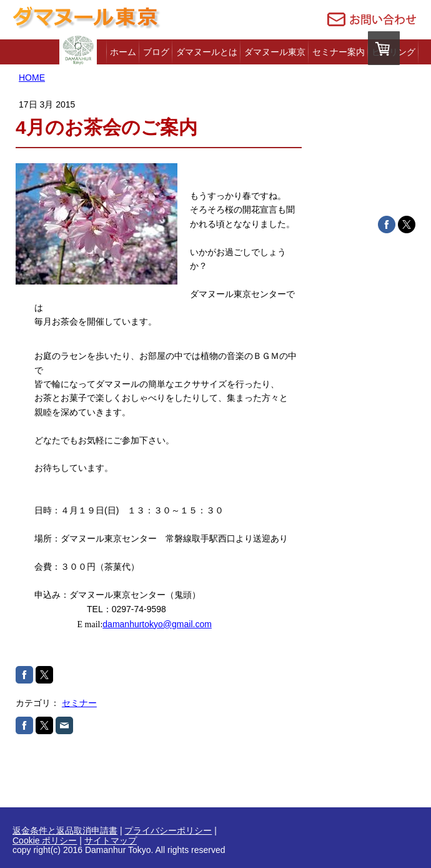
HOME (32, 78)
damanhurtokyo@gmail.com (157, 624)
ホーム (123, 52)
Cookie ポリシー (45, 840)
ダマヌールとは (207, 52)
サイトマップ (111, 840)
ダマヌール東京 (275, 52)
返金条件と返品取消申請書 (65, 830)
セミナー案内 (339, 52)
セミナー (79, 703)
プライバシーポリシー (168, 830)
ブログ (156, 52)
